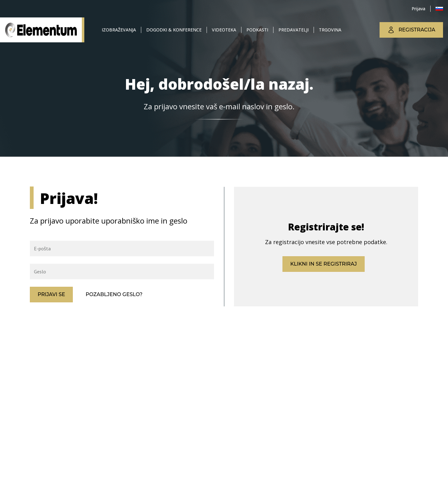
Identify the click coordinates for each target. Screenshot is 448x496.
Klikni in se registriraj (324, 264)
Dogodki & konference (174, 30)
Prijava (418, 9)
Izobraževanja (119, 30)
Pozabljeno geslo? (114, 294)
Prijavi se (51, 294)
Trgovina (330, 30)
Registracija (411, 30)
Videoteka (224, 30)
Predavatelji (294, 30)
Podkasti (257, 30)
